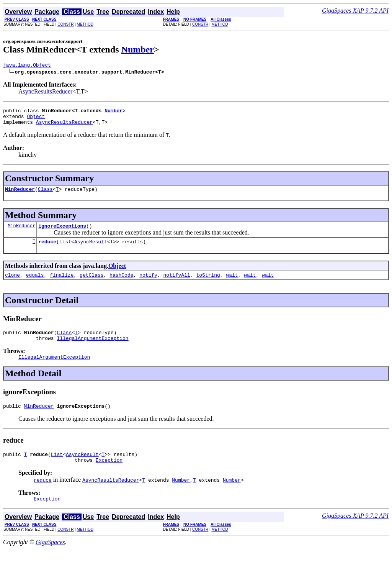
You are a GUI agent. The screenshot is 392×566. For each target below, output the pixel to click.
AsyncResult (91, 249)
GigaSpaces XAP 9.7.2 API (355, 11)
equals (35, 284)
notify (148, 284)
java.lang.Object (27, 66)
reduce (47, 249)
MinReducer (20, 195)
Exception (109, 476)
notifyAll (177, 284)
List (65, 249)
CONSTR (65, 24)
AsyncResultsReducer (45, 93)
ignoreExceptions (62, 233)
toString (208, 284)
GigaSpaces (50, 559)
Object (36, 120)
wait (232, 284)
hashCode (121, 284)
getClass (91, 284)
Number (138, 49)
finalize (62, 284)
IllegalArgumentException (92, 349)
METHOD (85, 24)
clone (12, 284)
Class (45, 195)
